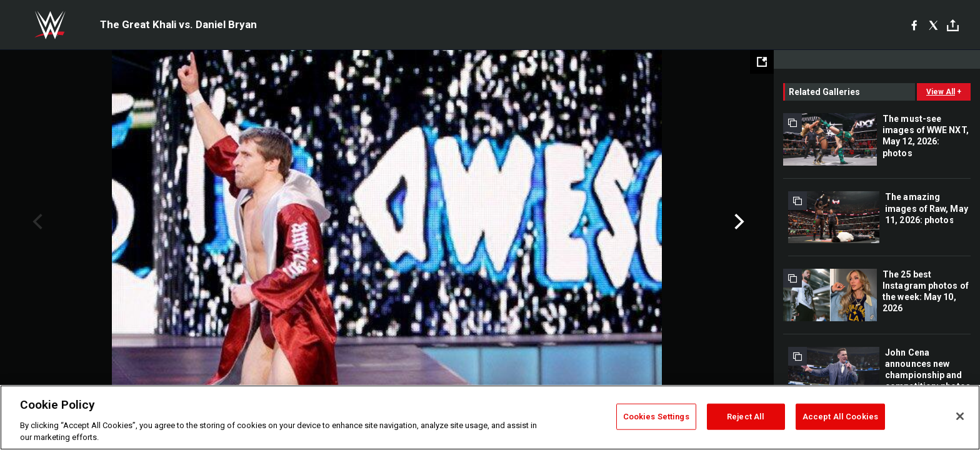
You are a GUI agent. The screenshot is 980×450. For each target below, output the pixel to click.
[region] (490, 417)
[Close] (960, 416)
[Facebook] (914, 25)
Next (738, 222)
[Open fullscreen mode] (762, 62)
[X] (933, 25)
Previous (36, 222)
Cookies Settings (656, 417)
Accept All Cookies (840, 417)
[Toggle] (953, 25)
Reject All (746, 417)
